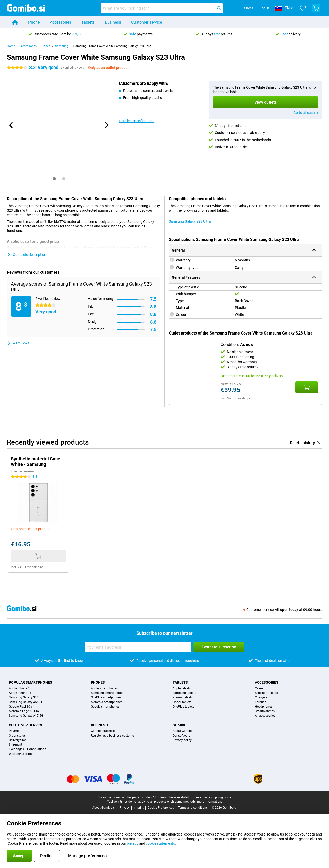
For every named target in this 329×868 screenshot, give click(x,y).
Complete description (27, 255)
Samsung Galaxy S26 (24, 697)
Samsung (62, 46)
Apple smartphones (104, 688)
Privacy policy (182, 740)
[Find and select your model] (162, 8)
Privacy (125, 808)
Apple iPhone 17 (20, 688)
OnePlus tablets (183, 707)
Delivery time (18, 740)
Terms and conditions (193, 808)
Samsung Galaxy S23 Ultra (190, 221)
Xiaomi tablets (183, 697)
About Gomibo (183, 731)
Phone (34, 22)
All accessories (265, 716)
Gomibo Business (103, 731)
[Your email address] (138, 647)
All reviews (18, 343)
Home (11, 46)
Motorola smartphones (107, 702)
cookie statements (160, 843)
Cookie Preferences (161, 808)
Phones (98, 682)
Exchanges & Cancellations (27, 749)
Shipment (16, 745)
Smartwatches (265, 711)
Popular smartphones (31, 682)
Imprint (139, 808)
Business (113, 22)
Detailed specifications (137, 121)
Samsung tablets (184, 693)
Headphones (264, 707)
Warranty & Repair (21, 754)
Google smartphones (105, 707)
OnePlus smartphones (106, 697)
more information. (210, 802)
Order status (17, 736)
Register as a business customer (113, 736)
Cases (46, 46)
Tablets (88, 22)
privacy (133, 843)
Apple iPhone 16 (20, 693)
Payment (15, 731)
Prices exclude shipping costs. (211, 797)
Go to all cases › (306, 113)
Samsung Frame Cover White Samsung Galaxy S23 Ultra (112, 46)
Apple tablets (182, 688)
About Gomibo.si (104, 808)
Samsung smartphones (107, 693)
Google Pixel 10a (20, 707)
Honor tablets (182, 702)
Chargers (261, 697)
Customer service (147, 22)
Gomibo (180, 725)
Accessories (61, 22)
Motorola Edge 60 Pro (24, 711)
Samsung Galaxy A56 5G (26, 702)
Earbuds (260, 702)
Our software (181, 736)
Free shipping (244, 398)
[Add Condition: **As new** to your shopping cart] (307, 387)
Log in (264, 8)
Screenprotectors (266, 693)
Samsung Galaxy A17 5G (26, 716)
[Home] (15, 22)
